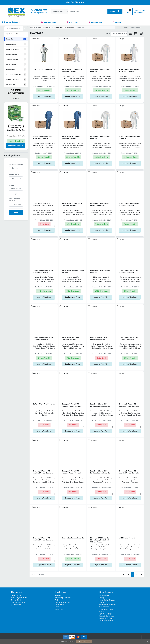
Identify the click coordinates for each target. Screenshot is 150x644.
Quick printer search (14, 199)
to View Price (16, 145)
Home (33, 27)
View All (16, 99)
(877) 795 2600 (16, 605)
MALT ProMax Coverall (127, 538)
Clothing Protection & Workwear (63, 27)
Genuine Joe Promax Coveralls (73, 538)
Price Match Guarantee (63, 602)
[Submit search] (25, 29)
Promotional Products (106, 609)
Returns (57, 607)
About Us (58, 595)
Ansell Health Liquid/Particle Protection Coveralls (72, 70)
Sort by (108, 33)
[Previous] (128, 575)
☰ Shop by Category (11, 22)
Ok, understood (84, 642)
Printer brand (16, 165)
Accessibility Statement (63, 598)
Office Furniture (104, 595)
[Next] (137, 575)
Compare (36, 39)
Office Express (16, 595)
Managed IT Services (106, 618)
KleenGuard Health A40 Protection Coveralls (99, 338)
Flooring (101, 598)
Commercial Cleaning (106, 621)
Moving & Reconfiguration (107, 605)
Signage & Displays (105, 614)
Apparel (101, 611)
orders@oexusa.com (18, 602)
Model (12, 185)
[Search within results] (14, 29)
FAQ (56, 600)
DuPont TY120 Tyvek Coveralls (44, 69)
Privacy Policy (60, 605)
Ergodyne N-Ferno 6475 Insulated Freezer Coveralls (43, 204)
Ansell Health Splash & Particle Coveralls (73, 271)
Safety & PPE (43, 27)
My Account (139, 11)
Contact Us (16, 592)
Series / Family (15, 175)
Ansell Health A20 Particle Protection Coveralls (42, 137)
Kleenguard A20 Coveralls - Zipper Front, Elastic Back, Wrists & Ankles (100, 540)
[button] (128, 11)
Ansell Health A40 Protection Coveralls (101, 70)
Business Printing (105, 607)
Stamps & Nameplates (106, 616)
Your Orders (59, 609)
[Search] (88, 11)
